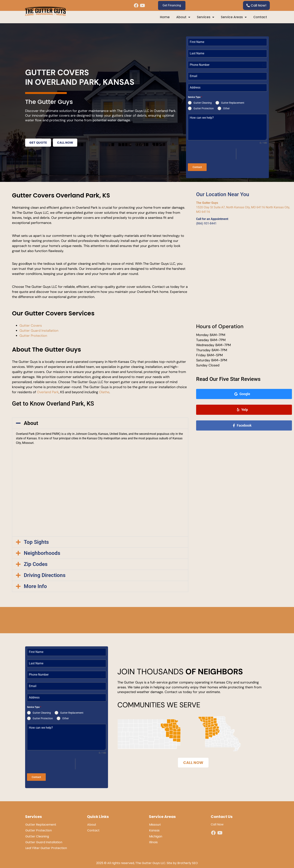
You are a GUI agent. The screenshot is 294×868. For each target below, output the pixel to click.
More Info (35, 585)
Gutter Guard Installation (39, 329)
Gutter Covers (31, 324)
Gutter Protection (33, 334)
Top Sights (36, 540)
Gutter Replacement (41, 821)
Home (165, 17)
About (183, 17)
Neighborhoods (42, 551)
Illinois (153, 839)
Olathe (104, 390)
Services (206, 17)
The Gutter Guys (207, 201)
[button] (100, 422)
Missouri (155, 821)
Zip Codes (36, 562)
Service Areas (234, 17)
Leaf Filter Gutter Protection (46, 845)
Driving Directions (45, 574)
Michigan (156, 833)
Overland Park (48, 390)
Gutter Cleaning (37, 833)
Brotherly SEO (188, 860)
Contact (260, 17)
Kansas (154, 827)
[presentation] (212, 154)
